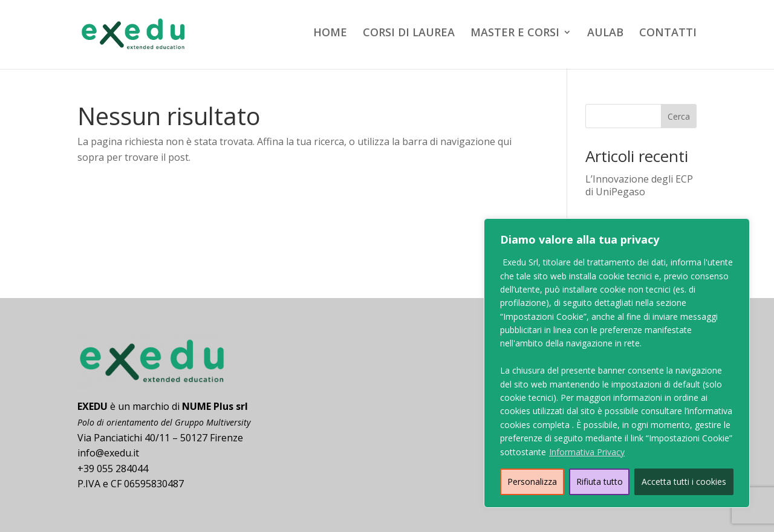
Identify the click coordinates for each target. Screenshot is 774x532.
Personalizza (532, 482)
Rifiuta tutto (600, 482)
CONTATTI (668, 34)
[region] (617, 363)
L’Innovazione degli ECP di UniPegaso (639, 185)
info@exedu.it (108, 453)
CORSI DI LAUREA (409, 34)
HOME (330, 34)
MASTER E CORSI (515, 34)
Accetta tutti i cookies (684, 482)
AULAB (605, 34)
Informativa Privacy (587, 452)
